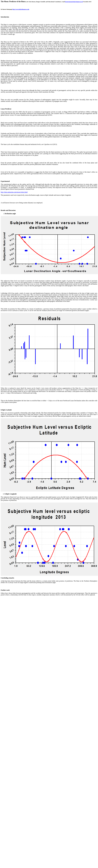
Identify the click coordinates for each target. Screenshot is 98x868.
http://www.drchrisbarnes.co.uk (21, 9)
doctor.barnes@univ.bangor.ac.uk (74, 2)
